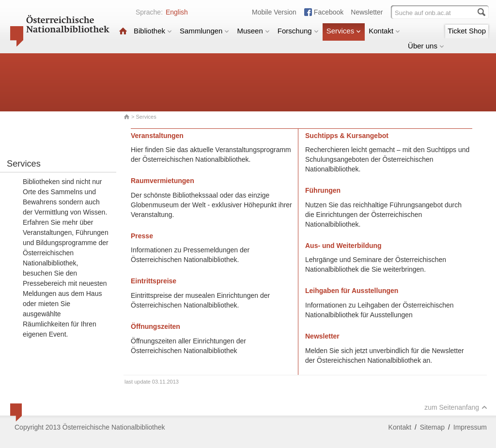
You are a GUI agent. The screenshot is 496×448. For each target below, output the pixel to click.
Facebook (329, 12)
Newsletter (367, 12)
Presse (142, 236)
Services (344, 31)
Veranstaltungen (157, 136)
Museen (253, 31)
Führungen (323, 190)
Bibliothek (153, 31)
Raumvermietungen (163, 181)
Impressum (470, 427)
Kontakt (384, 31)
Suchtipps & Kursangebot (347, 136)
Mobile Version (274, 12)
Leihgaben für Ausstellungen (352, 291)
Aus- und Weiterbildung (343, 246)
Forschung (298, 31)
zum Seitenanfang (456, 407)
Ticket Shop (467, 31)
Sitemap (432, 427)
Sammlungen (204, 31)
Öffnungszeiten (155, 326)
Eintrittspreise (154, 281)
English (177, 12)
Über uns (426, 46)
